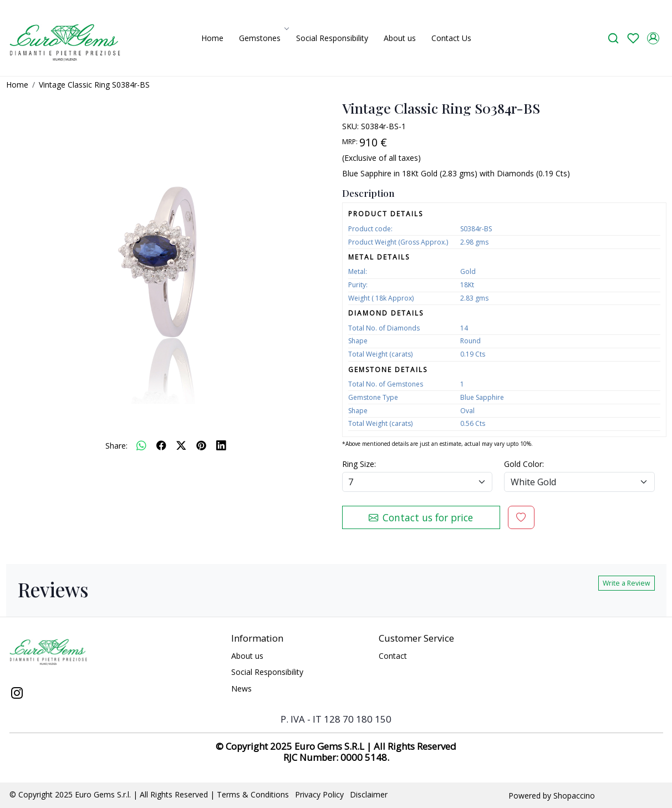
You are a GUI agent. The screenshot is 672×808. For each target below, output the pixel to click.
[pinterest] (201, 445)
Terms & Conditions (253, 794)
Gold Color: (524, 464)
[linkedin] (221, 445)
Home (212, 38)
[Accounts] (653, 38)
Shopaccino (574, 796)
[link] (613, 38)
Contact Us (451, 38)
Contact (393, 656)
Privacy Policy (319, 794)
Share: (116, 446)
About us (400, 38)
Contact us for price (421, 517)
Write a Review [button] (627, 583)
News (241, 688)
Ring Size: (359, 464)
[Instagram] (17, 694)
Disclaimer (369, 794)
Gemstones (263, 38)
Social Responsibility (332, 38)
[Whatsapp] (141, 445)
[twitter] (181, 445)
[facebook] (161, 445)
